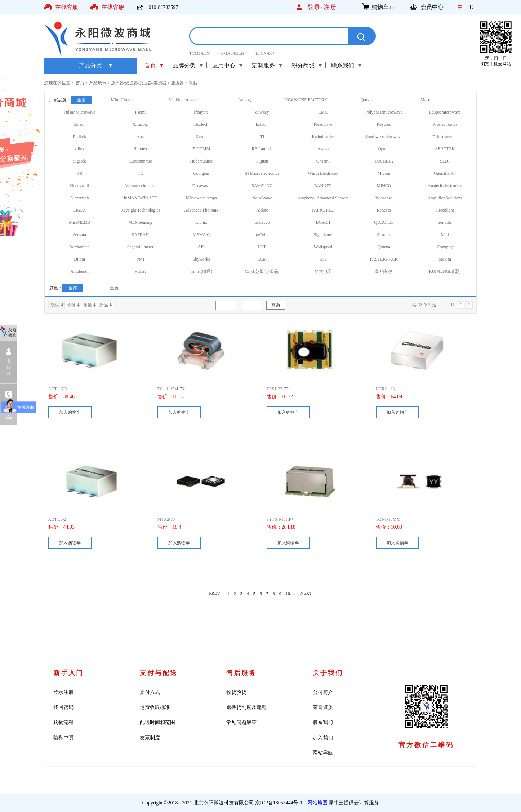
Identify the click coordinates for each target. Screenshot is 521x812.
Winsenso (384, 198)
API (201, 247)
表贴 (193, 83)
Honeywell (79, 186)
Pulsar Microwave (80, 112)
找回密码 (63, 707)
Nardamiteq (79, 247)
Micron (384, 173)
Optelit (384, 149)
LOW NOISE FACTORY (305, 100)
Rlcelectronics (445, 124)
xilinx (79, 149)
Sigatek (80, 161)
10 (288, 594)
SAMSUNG (262, 186)
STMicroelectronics (262, 173)
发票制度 (150, 738)
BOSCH (323, 222)
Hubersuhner (201, 161)
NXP (262, 247)
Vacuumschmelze (141, 186)
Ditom (79, 259)
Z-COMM (201, 149)
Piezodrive (323, 124)
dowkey (262, 112)
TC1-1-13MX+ (389, 519)
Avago (323, 149)
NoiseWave (262, 198)
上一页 (460, 305)
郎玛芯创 (384, 271)
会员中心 (432, 7)
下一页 (469, 305)
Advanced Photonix (201, 210)
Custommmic (140, 161)
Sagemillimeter (140, 247)
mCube (262, 235)
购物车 (380, 7)
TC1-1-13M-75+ (172, 389)
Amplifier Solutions (445, 198)
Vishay (140, 271)
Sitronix (384, 235)
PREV (215, 594)
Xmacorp (140, 124)
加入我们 (323, 738)
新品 (104, 305)
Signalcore (323, 235)
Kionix (201, 222)
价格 (71, 305)
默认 (55, 305)
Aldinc (262, 210)
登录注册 (63, 692)
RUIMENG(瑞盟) (445, 271)
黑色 (114, 288)
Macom (427, 100)
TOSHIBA (384, 161)
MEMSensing (140, 222)
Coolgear (201, 173)
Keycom (384, 124)
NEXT (306, 594)
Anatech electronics (445, 186)
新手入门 (68, 673)
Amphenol (79, 271)
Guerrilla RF (445, 173)
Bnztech (201, 124)
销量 (88, 305)
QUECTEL (384, 222)
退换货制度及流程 (246, 707)
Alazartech (80, 198)
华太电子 (323, 271)
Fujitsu (262, 161)
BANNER (323, 186)
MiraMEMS (79, 222)
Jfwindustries (323, 137)
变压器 (177, 83)
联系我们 (323, 722)
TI (262, 137)
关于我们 (328, 673)
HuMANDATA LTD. (140, 198)
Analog (244, 100)
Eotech (79, 124)
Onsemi (323, 161)
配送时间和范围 (157, 722)
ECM (262, 259)
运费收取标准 (155, 707)
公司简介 (323, 692)
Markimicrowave (184, 100)
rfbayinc (201, 112)
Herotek (140, 149)
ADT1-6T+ (58, 389)
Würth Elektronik (323, 173)
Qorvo (366, 100)
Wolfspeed (323, 247)
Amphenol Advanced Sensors (323, 198)
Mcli (445, 235)
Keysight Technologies (141, 210)
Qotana (384, 247)
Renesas (384, 210)
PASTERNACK (384, 259)
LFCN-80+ (265, 53)
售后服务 (241, 673)
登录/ (315, 7)
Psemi (140, 112)
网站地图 (316, 803)
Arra (141, 137)
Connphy (445, 247)
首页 (150, 65)
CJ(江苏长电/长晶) (262, 271)
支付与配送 (159, 673)
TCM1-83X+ (201, 53)
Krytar (201, 137)
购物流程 (63, 722)
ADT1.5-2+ (58, 519)
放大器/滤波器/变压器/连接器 (139, 83)
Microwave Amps (201, 198)
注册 (330, 7)
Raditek (79, 137)
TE (140, 173)
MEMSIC (201, 235)
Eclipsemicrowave (445, 112)
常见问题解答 (241, 722)
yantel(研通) (201, 271)
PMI (140, 259)
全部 (81, 100)
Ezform (262, 124)
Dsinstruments (445, 137)
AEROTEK (445, 149)
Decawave (201, 186)
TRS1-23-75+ (279, 389)
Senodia (445, 222)
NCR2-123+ (386, 389)
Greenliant (445, 210)
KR (79, 173)
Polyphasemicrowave (384, 112)
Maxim (445, 259)
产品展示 (98, 83)
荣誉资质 (323, 707)
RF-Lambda (262, 149)
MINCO (384, 186)
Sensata (79, 235)
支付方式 (150, 692)
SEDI (445, 161)
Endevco (262, 222)
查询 (276, 305)
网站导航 (323, 753)
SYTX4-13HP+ (280, 519)
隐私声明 (63, 738)
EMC (323, 112)
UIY (323, 259)
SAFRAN (140, 235)
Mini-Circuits (123, 100)
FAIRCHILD (323, 210)
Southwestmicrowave (384, 137)
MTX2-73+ (167, 519)
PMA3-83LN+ (234, 53)
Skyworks (201, 259)
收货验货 (236, 692)
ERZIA (79, 210)
